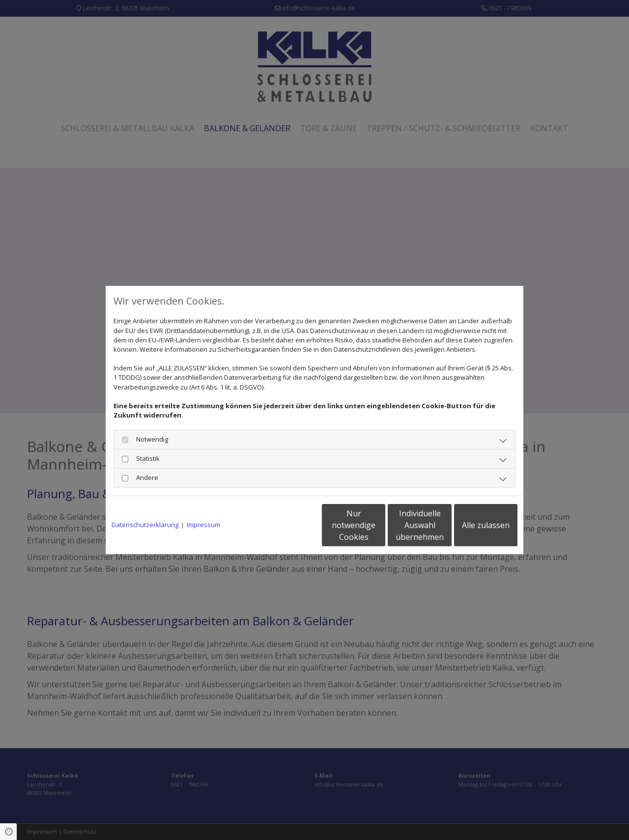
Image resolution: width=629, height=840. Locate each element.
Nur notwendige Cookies (285, 525)
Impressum (203, 525)
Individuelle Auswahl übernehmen (379, 525)
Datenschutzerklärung (145, 525)
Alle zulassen (472, 525)
